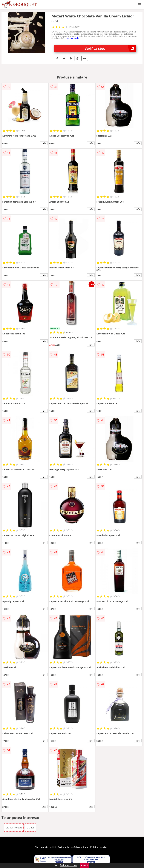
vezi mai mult (72, 38)
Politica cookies (99, 847)
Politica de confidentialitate (73, 847)
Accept (84, 865)
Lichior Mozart (14, 828)
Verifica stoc (110, 48)
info (44, 143)
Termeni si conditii (45, 847)
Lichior (31, 828)
